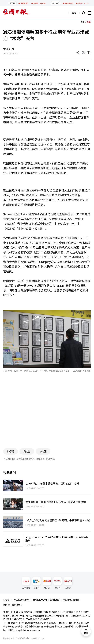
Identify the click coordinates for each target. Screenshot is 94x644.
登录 (74, 13)
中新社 (58, 583)
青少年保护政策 (40, 600)
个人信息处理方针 (22, 600)
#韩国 (43, 451)
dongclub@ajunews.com (27, 630)
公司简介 (7, 600)
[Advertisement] (47, 415)
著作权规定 (55, 600)
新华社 (36, 583)
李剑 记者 (9, 49)
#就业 (27, 451)
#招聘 (11, 451)
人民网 (68, 583)
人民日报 (26, 583)
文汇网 (47, 583)
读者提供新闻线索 (71, 600)
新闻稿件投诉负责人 (13, 604)
